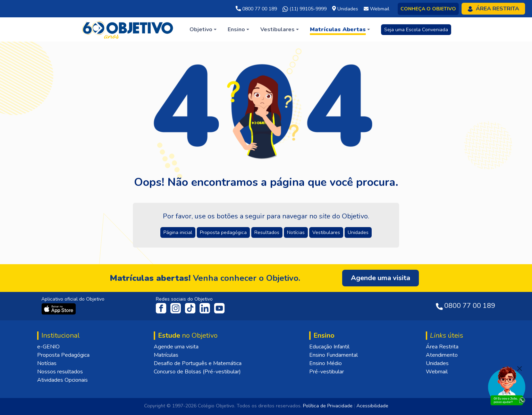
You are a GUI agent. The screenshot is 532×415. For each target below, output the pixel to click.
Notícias (47, 363)
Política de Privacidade (328, 406)
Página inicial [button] (178, 232)
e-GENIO (48, 347)
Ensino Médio (326, 363)
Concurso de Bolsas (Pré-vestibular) (197, 372)
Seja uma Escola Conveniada (416, 30)
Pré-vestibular (327, 372)
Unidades (437, 363)
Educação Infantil (329, 347)
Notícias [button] (296, 232)
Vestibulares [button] (326, 232)
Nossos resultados (60, 372)
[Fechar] (520, 369)
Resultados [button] (267, 232)
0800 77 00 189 (256, 9)
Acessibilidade (372, 406)
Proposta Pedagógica (63, 355)
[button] (203, 29)
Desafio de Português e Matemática (198, 363)
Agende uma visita (176, 347)
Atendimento (442, 355)
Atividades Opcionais (62, 380)
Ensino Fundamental (333, 355)
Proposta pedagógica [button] (223, 232)
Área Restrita (442, 347)
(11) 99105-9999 (305, 9)
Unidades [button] (358, 232)
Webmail (437, 372)
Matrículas (166, 355)
